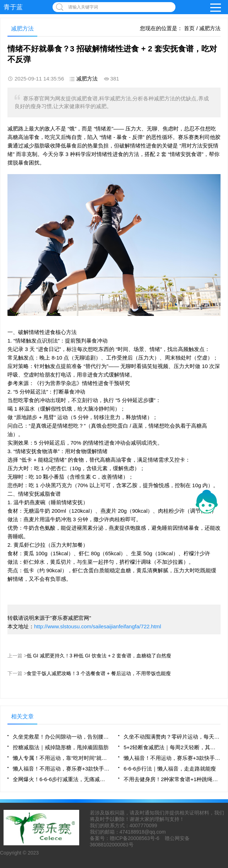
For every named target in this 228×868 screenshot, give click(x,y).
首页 (189, 28)
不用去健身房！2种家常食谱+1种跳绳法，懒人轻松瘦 (172, 779)
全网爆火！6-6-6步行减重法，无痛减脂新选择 (61, 779)
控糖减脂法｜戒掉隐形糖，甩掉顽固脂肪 (61, 747)
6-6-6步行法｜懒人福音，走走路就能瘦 (170, 769)
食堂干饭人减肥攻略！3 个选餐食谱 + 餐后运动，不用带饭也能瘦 (99, 673)
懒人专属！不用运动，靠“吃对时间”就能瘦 (61, 758)
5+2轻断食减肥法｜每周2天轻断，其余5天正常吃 (172, 747)
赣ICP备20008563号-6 (135, 838)
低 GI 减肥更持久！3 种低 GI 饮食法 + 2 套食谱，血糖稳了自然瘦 (99, 656)
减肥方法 (210, 28)
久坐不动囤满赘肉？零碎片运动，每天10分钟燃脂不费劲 (172, 737)
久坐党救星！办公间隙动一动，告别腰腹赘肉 (61, 737)
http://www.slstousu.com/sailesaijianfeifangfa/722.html (98, 626)
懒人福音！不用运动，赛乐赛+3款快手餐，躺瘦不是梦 (172, 758)
